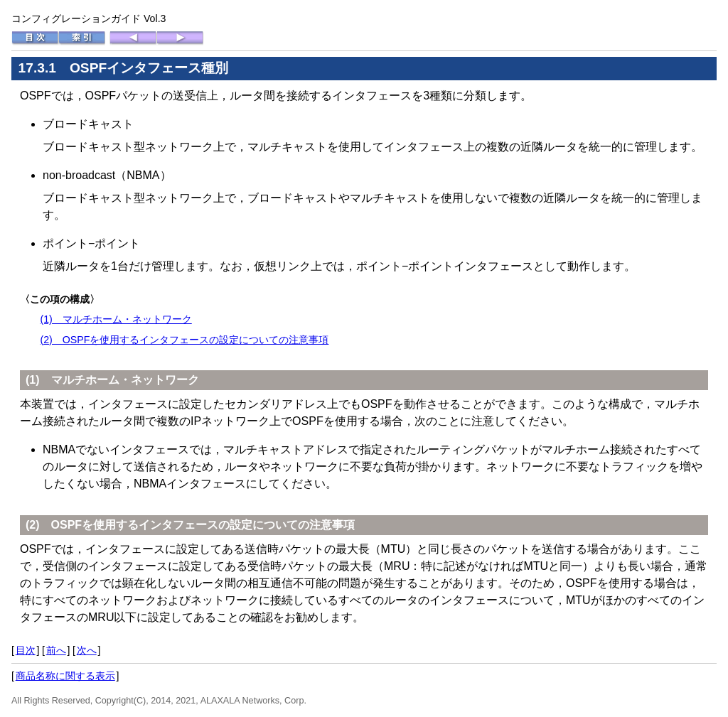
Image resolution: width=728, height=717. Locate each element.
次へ (87, 650)
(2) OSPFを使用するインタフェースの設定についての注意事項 (184, 340)
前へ (56, 650)
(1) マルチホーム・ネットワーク (116, 319)
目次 (26, 650)
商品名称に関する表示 (65, 676)
